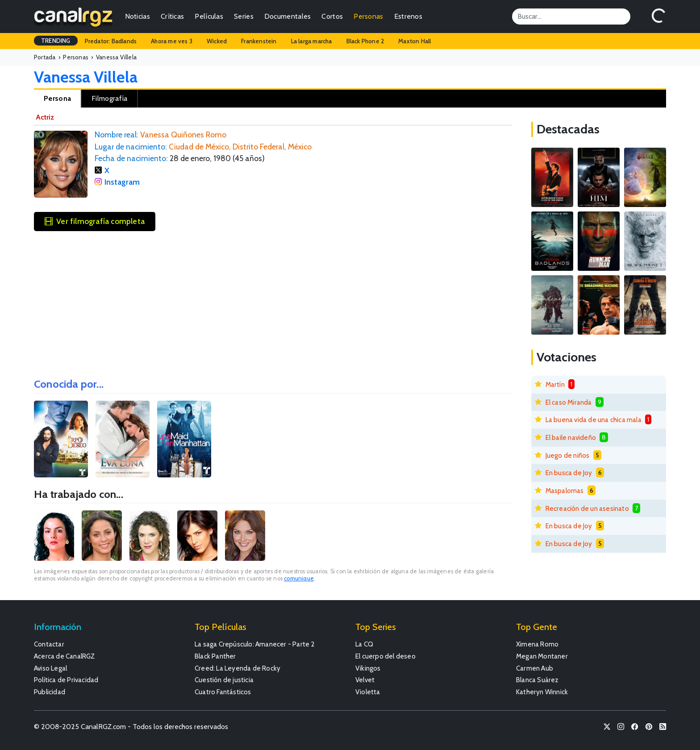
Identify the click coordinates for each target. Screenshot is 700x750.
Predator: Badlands (111, 41)
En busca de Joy (569, 473)
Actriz (45, 117)
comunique (299, 578)
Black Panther (215, 656)
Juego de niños (568, 455)
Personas (368, 16)
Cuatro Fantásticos (223, 692)
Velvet (365, 680)
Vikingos (368, 668)
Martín (555, 384)
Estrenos (408, 16)
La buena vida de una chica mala (594, 420)
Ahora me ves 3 (172, 41)
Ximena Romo (537, 644)
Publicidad (50, 692)
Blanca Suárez (537, 680)
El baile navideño (571, 437)
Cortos (332, 16)
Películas (209, 16)
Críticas (172, 16)
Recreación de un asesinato (587, 508)
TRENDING (56, 41)
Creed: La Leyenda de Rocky (237, 668)
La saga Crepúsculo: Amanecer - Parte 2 (255, 644)
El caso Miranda (569, 402)
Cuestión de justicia (224, 680)
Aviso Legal (50, 668)
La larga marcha (312, 41)
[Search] (571, 17)
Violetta (368, 692)
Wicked (217, 41)
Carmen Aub (535, 668)
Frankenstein (259, 41)
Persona (57, 98)
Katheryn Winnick (542, 692)
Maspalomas (565, 491)
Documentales (288, 16)
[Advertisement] (273, 302)
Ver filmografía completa (95, 221)
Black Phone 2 (365, 41)
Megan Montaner (542, 656)
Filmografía (109, 98)
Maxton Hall (415, 41)
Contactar (49, 644)
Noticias (137, 16)
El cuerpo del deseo (385, 656)
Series (244, 16)
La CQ (364, 644)
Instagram (122, 182)
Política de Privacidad (66, 680)
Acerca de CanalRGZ (65, 656)
